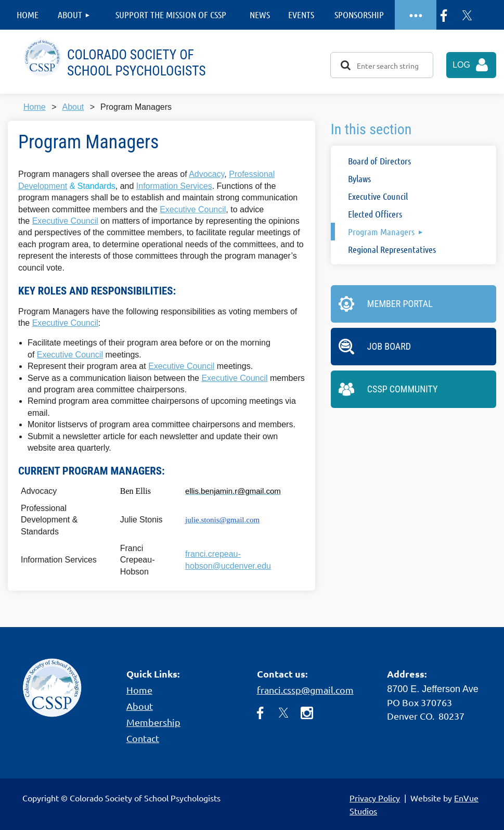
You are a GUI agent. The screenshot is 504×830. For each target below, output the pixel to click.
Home (35, 107)
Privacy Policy (375, 798)
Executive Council (193, 209)
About (73, 107)
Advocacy (206, 174)
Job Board (389, 346)
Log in (474, 69)
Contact (143, 738)
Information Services (174, 186)
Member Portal (400, 304)
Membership (153, 722)
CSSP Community (403, 389)
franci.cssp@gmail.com (305, 690)
